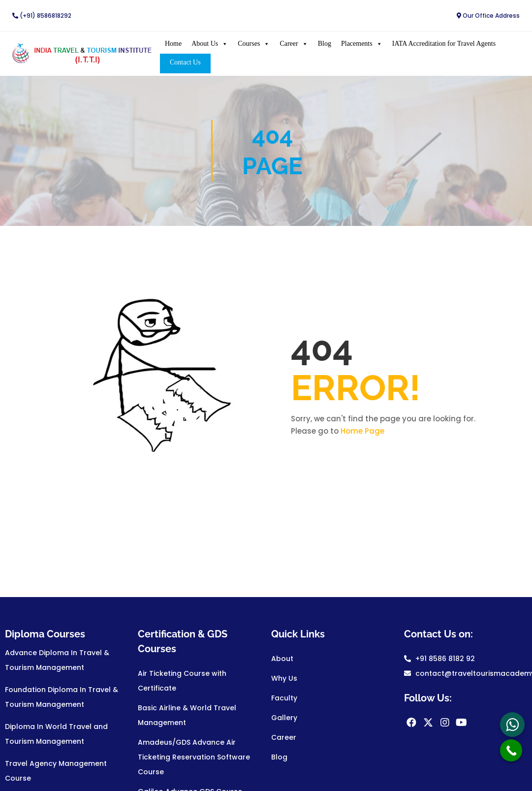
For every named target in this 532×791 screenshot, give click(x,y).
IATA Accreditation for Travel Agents (443, 43)
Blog (324, 43)
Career (293, 43)
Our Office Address (488, 16)
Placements (361, 43)
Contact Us (184, 62)
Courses (253, 43)
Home (172, 43)
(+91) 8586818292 (42, 16)
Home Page (362, 430)
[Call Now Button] (511, 750)
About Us (209, 43)
